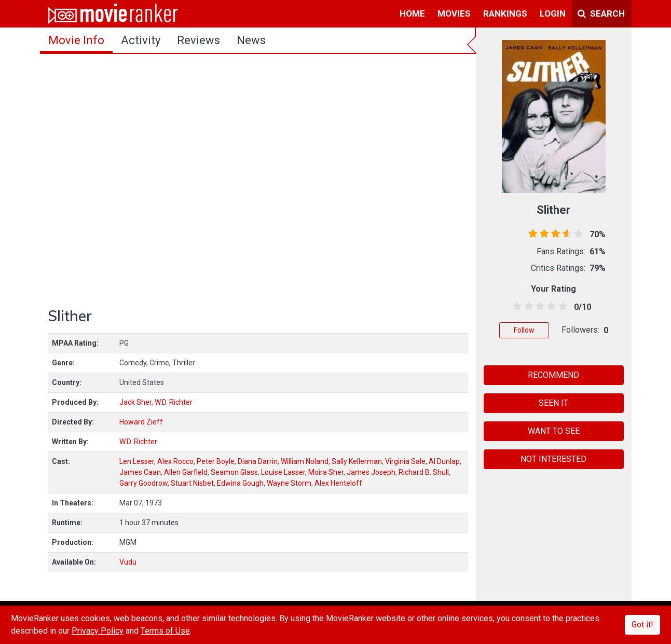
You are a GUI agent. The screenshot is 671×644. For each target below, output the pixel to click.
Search (601, 13)
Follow (524, 330)
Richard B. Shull (424, 472)
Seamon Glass (234, 472)
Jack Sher (135, 402)
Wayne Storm (289, 483)
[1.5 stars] (527, 307)
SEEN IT (553, 403)
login (553, 13)
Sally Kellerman (357, 461)
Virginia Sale (405, 461)
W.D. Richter (174, 402)
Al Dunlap (444, 461)
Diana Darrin (258, 461)
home (412, 13)
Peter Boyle (216, 461)
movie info (76, 40)
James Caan (140, 472)
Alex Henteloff (338, 483)
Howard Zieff (141, 422)
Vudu (128, 562)
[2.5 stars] (538, 307)
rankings (505, 13)
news (251, 40)
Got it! (642, 625)
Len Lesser (137, 461)
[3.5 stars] (550, 307)
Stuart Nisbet (192, 483)
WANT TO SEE (554, 431)
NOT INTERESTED (553, 459)
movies (454, 13)
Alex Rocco (175, 461)
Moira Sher (326, 472)
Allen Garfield (186, 472)
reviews (198, 40)
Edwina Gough (240, 483)
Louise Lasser (283, 472)
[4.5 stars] (561, 307)
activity (141, 40)
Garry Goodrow (143, 483)
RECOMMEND (553, 375)
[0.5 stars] (516, 307)
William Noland (305, 461)
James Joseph (371, 472)
